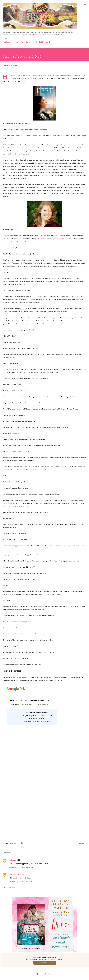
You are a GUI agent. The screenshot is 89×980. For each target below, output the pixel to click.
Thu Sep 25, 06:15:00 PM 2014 (21, 882)
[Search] (80, 4)
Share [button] (81, 843)
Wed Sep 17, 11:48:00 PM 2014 (21, 867)
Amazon (7, 242)
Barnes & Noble (16, 242)
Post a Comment (9, 887)
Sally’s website (59, 677)
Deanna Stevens (15, 874)
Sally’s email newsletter (21, 677)
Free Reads (7, 42)
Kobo (27, 242)
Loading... (30, 761)
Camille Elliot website (43, 42)
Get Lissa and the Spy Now (45, 963)
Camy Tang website (23, 42)
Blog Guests (14, 843)
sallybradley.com (42, 239)
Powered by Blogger (44, 974)
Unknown (13, 860)
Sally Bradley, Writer (58, 239)
